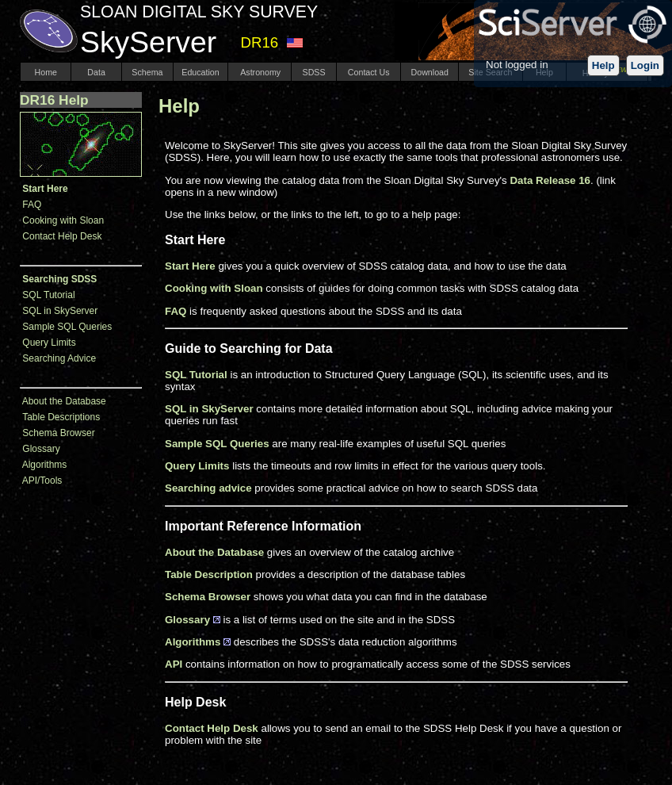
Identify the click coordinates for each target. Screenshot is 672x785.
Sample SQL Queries (67, 327)
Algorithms (45, 465)
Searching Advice (59, 358)
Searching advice (208, 488)
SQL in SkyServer (60, 311)
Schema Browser (58, 433)
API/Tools (42, 481)
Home (46, 72)
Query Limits (49, 343)
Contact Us (369, 72)
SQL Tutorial (48, 295)
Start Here (190, 266)
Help (603, 65)
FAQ (32, 205)
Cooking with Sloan (63, 220)
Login (645, 65)
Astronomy (260, 72)
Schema (147, 72)
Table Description (209, 574)
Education (200, 72)
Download (430, 72)
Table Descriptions (61, 417)
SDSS (314, 72)
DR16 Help (54, 100)
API (174, 664)
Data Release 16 (550, 180)
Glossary (41, 449)
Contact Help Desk (62, 236)
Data (96, 72)
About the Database (64, 401)
